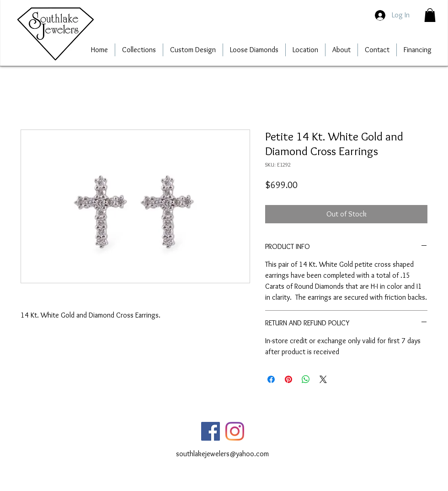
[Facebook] (211, 431)
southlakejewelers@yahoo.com (222, 454)
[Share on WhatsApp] (306, 379)
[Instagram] (235, 431)
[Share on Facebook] (271, 379)
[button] (430, 15)
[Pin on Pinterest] (288, 379)
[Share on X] (323, 379)
